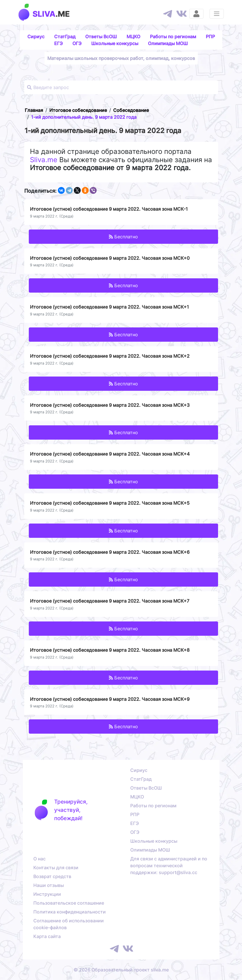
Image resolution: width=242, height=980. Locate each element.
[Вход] (196, 14)
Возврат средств (52, 876)
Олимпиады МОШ (168, 43)
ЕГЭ (58, 43)
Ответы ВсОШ (101, 37)
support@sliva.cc (178, 872)
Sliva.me (44, 160)
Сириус (36, 37)
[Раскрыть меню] (217, 14)
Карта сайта (47, 936)
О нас (39, 859)
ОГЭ (77, 43)
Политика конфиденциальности (70, 912)
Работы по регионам (173, 37)
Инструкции (47, 894)
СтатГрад (65, 37)
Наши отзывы (49, 885)
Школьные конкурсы (115, 43)
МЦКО (133, 37)
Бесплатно (123, 237)
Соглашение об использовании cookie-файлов (69, 924)
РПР (210, 37)
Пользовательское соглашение (69, 903)
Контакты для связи (56, 868)
